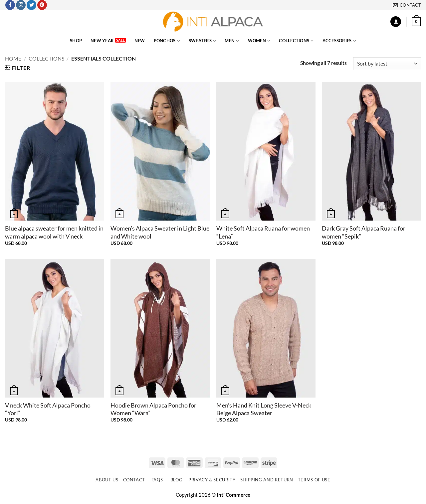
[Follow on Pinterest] (42, 5)
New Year (102, 41)
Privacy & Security (212, 480)
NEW (140, 41)
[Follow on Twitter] (31, 5)
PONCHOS (167, 41)
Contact (134, 480)
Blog (177, 480)
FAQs (157, 480)
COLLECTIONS (296, 41)
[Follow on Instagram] (21, 5)
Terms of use (314, 480)
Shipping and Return (267, 480)
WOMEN (259, 41)
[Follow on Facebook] (10, 5)
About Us (107, 480)
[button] (396, 22)
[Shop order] (387, 64)
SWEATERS (203, 41)
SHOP (76, 41)
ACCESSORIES (339, 41)
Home (13, 58)
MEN (232, 41)
